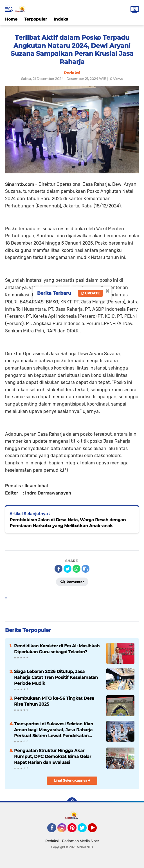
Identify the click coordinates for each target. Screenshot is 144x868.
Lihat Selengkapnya (72, 780)
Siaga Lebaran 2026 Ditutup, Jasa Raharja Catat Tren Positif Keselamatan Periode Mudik (56, 677)
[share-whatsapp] (76, 569)
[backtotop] (72, 802)
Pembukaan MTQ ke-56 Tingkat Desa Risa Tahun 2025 (54, 701)
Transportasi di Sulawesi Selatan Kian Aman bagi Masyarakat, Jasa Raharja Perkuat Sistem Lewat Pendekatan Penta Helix (54, 730)
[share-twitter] (67, 569)
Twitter (85, 830)
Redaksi (52, 841)
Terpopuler (36, 19)
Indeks (61, 19)
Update (90, 293)
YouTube (96, 830)
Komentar (72, 581)
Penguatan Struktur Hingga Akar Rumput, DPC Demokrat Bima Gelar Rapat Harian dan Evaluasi (53, 756)
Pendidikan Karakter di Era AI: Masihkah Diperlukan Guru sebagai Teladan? (57, 649)
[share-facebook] (58, 569)
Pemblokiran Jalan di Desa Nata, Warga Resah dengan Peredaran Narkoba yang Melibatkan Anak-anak (68, 523)
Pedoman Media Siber (80, 841)
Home (11, 19)
